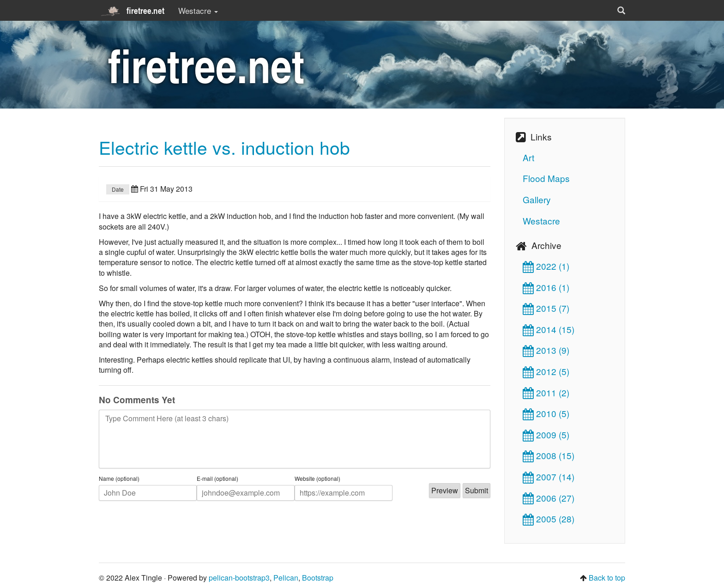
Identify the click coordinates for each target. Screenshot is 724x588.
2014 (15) (549, 329)
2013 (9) (546, 350)
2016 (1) (546, 287)
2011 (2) (546, 392)
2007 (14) (549, 476)
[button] (621, 10)
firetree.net (132, 11)
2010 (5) (546, 413)
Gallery (537, 199)
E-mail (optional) (217, 479)
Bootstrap (318, 578)
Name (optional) (119, 479)
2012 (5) (546, 371)
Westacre (541, 221)
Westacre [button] (198, 10)
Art (528, 157)
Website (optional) (317, 479)
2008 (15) (549, 455)
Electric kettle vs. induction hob (224, 147)
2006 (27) (549, 498)
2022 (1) (546, 266)
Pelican (286, 578)
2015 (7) (546, 308)
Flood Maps (546, 178)
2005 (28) (549, 518)
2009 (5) (546, 434)
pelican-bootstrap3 (239, 578)
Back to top (607, 578)
